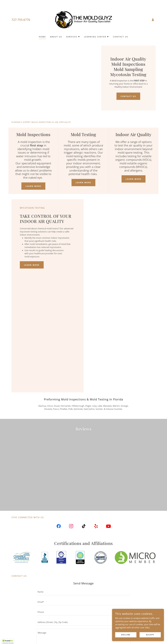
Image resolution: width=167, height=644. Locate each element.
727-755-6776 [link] (21, 20)
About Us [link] (56, 37)
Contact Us (128, 96)
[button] (153, 20)
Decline (126, 635)
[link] (83, 19)
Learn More (33, 186)
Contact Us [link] (121, 37)
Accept (150, 635)
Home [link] (42, 37)
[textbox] (83, 600)
